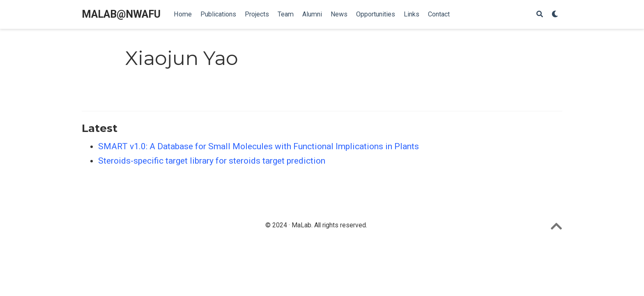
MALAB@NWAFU (121, 14)
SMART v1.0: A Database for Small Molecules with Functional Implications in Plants (259, 146)
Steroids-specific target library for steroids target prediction (212, 161)
